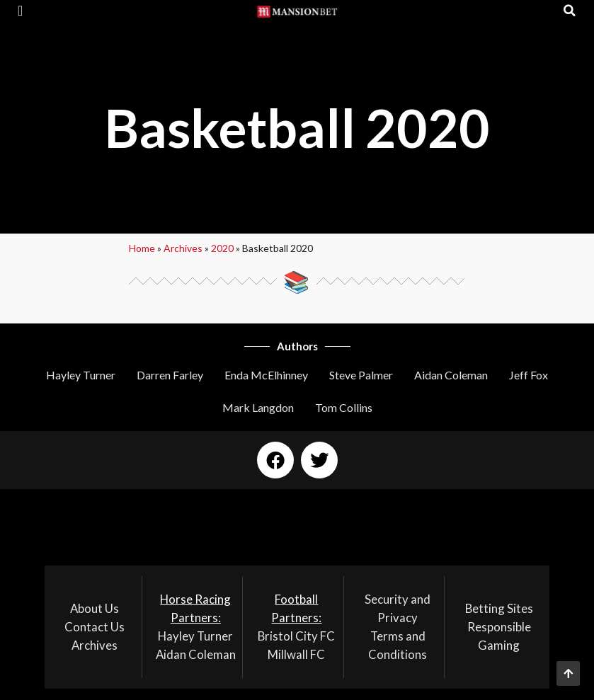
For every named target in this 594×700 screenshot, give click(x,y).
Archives (183, 248)
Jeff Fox (529, 375)
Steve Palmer (361, 375)
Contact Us (95, 627)
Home (142, 248)
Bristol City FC (296, 636)
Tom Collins (344, 407)
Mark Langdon (258, 407)
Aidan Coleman (451, 375)
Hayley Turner (81, 375)
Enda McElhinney (266, 375)
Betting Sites (499, 608)
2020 (222, 248)
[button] (20, 11)
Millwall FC (296, 654)
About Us (95, 608)
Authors (297, 346)
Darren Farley (170, 375)
